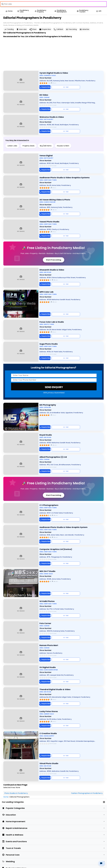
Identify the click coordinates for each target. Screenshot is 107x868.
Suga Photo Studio (49, 344)
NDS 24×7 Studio (47, 571)
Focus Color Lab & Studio (52, 322)
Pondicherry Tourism (83, 11)
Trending (9, 29)
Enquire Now (45, 29)
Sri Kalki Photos (47, 601)
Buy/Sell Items (46, 146)
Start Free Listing (54, 260)
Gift (99, 11)
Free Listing (71, 29)
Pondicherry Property (40, 11)
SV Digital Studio (48, 667)
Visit (66, 87)
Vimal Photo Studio (49, 763)
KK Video (44, 95)
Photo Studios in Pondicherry (16, 793)
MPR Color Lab (46, 292)
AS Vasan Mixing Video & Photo (55, 200)
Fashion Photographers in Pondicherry (87, 793)
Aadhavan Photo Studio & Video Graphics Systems (65, 178)
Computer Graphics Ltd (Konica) (56, 549)
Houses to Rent (63, 146)
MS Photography (48, 405)
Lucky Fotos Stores (49, 711)
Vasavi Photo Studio (49, 222)
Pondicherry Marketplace (61, 11)
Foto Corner (45, 623)
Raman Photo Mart (49, 645)
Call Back (58, 29)
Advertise (84, 29)
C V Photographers (49, 505)
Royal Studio (46, 435)
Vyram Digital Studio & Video (54, 73)
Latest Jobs (12, 146)
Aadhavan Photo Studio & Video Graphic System (63, 527)
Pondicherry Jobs (23, 11)
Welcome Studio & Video (52, 117)
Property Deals (29, 146)
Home (9, 11)
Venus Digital (46, 156)
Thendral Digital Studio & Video (55, 689)
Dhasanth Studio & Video (52, 270)
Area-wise (22, 29)
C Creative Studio (48, 733)
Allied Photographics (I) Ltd (53, 457)
